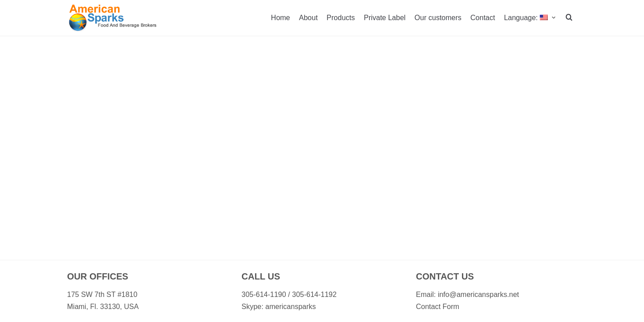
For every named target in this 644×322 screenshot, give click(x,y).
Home (281, 18)
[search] (569, 18)
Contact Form (438, 307)
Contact (483, 18)
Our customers (438, 18)
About (309, 18)
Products (341, 18)
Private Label (384, 18)
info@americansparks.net (479, 294)
